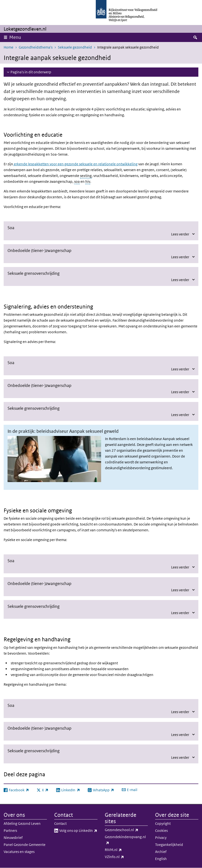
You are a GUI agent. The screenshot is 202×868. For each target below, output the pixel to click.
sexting (86, 176)
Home (9, 47)
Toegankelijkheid (169, 845)
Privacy (161, 838)
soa (77, 181)
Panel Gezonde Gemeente (25, 845)
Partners (10, 830)
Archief (161, 852)
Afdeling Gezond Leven (22, 823)
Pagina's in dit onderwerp (31, 72)
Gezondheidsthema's (36, 47)
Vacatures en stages (19, 852)
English (161, 859)
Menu (15, 37)
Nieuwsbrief (13, 838)
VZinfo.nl (125, 857)
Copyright (163, 823)
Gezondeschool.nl (126, 830)
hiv (88, 181)
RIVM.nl (124, 850)
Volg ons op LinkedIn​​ (78, 831)
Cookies (161, 830)
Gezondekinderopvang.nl (125, 840)
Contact (60, 823)
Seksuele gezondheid (75, 47)
